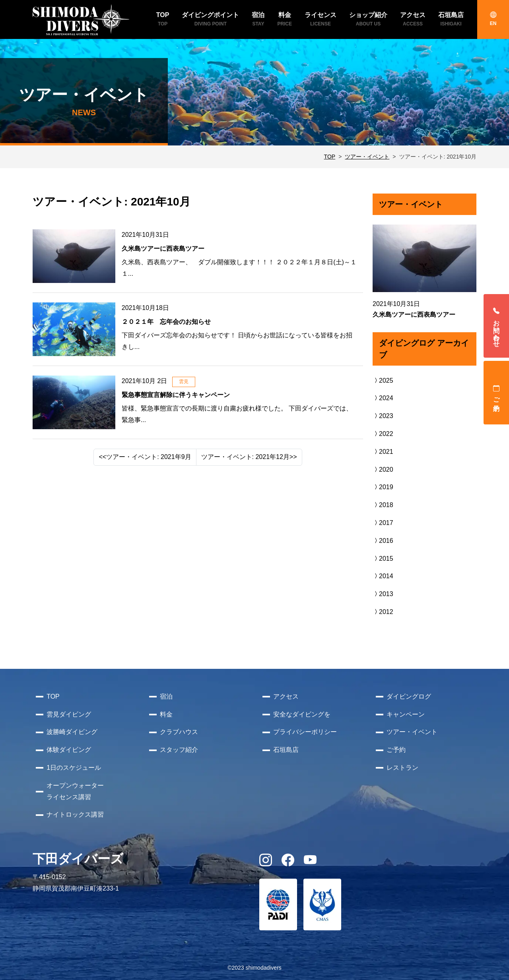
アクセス (286, 696)
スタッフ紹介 (179, 750)
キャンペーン (406, 714)
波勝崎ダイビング (72, 732)
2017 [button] (383, 523)
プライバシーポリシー (305, 732)
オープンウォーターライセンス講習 (75, 791)
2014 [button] (383, 576)
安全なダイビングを (302, 714)
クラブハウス (179, 732)
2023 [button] (383, 416)
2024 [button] (383, 398)
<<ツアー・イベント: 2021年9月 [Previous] (145, 457)
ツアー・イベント (367, 157)
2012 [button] (383, 612)
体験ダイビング (69, 750)
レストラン (402, 768)
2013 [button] (383, 594)
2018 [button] (383, 505)
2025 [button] (383, 381)
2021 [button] (383, 452)
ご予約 (496, 393)
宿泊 (166, 696)
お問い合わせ (496, 326)
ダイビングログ (409, 696)
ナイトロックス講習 (75, 814)
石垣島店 (286, 750)
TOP (330, 157)
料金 (166, 714)
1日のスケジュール (74, 768)
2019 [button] (383, 487)
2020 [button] (383, 470)
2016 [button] (383, 541)
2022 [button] (383, 434)
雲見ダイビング (69, 714)
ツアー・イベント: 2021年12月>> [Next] (249, 457)
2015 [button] (383, 559)
